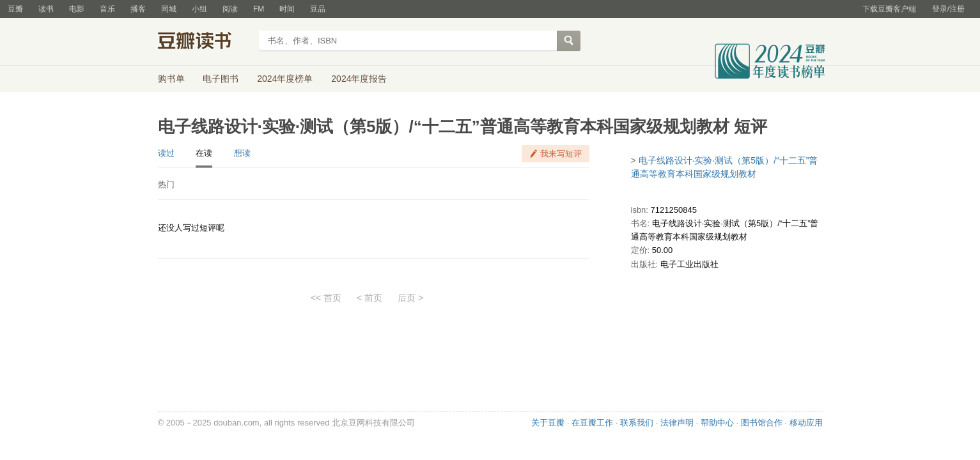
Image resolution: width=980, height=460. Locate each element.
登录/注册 (948, 9)
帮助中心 (717, 423)
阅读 (230, 9)
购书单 (171, 79)
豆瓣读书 (204, 42)
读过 (166, 153)
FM (259, 9)
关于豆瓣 (548, 423)
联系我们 (637, 423)
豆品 (318, 9)
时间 (287, 9)
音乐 (107, 9)
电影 (77, 9)
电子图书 (221, 79)
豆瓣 (15, 9)
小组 (199, 9)
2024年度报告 (359, 79)
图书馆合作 (762, 423)
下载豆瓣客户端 (889, 9)
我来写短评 (561, 154)
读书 (46, 9)
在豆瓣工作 (592, 423)
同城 (169, 9)
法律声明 (677, 423)
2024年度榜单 (285, 79)
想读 (242, 153)
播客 (138, 9)
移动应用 (806, 423)
